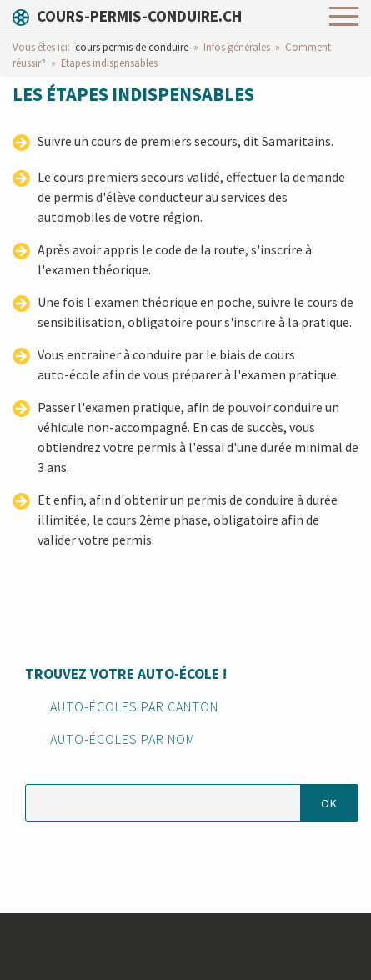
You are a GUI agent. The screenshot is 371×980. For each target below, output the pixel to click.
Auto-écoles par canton (134, 706)
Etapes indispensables (109, 63)
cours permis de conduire (132, 47)
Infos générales (237, 47)
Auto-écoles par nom (123, 739)
